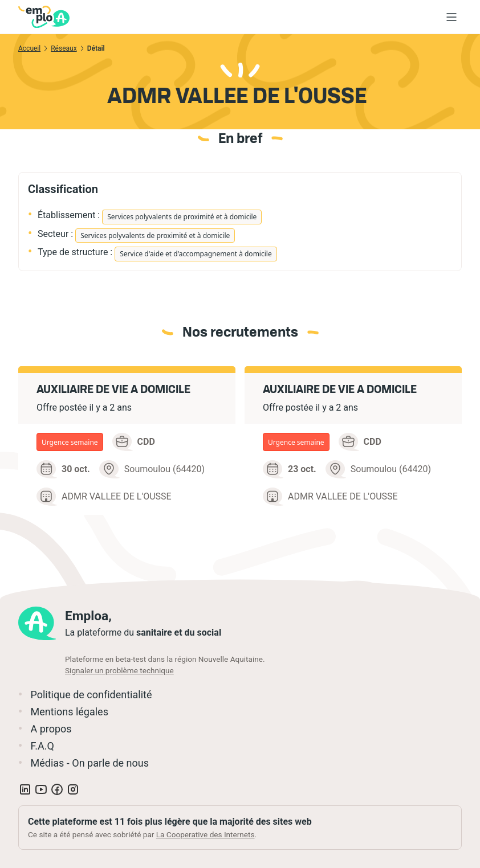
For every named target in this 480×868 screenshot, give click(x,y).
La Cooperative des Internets (206, 834)
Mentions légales (69, 712)
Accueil (29, 48)
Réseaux (64, 48)
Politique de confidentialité (91, 695)
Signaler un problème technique (119, 670)
